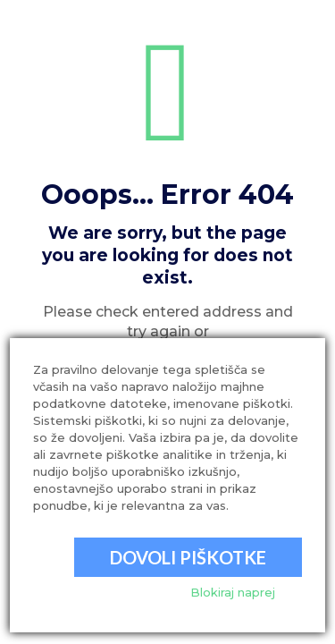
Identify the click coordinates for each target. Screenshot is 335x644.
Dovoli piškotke (188, 557)
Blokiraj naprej (233, 592)
